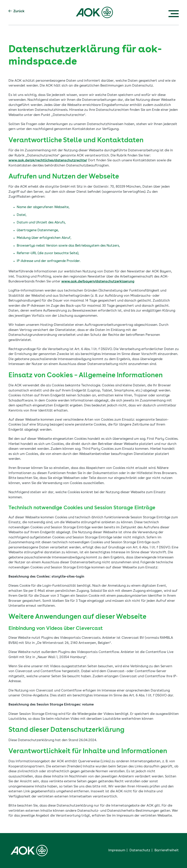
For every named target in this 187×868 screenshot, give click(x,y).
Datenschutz (140, 851)
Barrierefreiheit (167, 851)
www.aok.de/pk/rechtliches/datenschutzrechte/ (48, 161)
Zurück (17, 11)
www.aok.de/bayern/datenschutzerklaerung (98, 282)
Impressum (117, 851)
